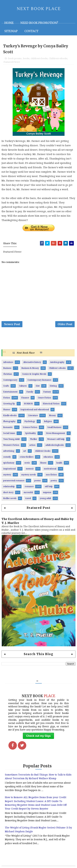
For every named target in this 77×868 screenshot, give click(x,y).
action (32, 445)
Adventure (8, 362)
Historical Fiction (51, 404)
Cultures (23, 386)
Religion (48, 421)
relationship (9, 487)
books (26, 58)
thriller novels (10, 498)
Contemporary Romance (39, 380)
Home (9, 23)
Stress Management (56, 433)
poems (37, 481)
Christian (8, 374)
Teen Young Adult (11, 439)
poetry (54, 481)
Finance (25, 398)
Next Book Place (25, 353)
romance (29, 487)
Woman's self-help (56, 439)
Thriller (33, 439)
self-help (49, 487)
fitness (43, 463)
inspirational (9, 469)
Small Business (54, 427)
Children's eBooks (58, 58)
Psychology (30, 421)
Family (30, 392)
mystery (7, 475)
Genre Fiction (44, 398)
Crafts (6, 386)
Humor (7, 410)
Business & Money (30, 368)
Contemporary (10, 380)
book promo (15, 58)
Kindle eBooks (10, 415)
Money (52, 415)
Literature (33, 415)
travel (28, 498)
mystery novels (28, 475)
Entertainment (10, 392)
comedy (7, 457)
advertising (9, 451)
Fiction (7, 398)
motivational (50, 469)
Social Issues (9, 433)
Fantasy (47, 392)
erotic (27, 463)
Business (7, 368)
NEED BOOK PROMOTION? (39, 23)
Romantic (8, 427)
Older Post (65, 324)
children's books (39, 58)
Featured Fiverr (12, 62)
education (48, 457)
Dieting (53, 386)
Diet (38, 386)
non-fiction (51, 475)
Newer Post (12, 324)
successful (28, 492)
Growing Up (9, 404)
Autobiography (57, 362)
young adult (45, 498)
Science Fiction (30, 427)
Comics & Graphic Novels (34, 374)
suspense (47, 492)
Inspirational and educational (35, 410)
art (25, 451)
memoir (30, 469)
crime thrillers (27, 457)
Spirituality (30, 433)
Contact (31, 31)
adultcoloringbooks (55, 445)
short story (8, 492)
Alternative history (32, 362)
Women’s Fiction (11, 445)
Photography (9, 421)
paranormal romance (14, 481)
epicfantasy (9, 463)
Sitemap (11, 31)
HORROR (28, 404)
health (59, 463)
